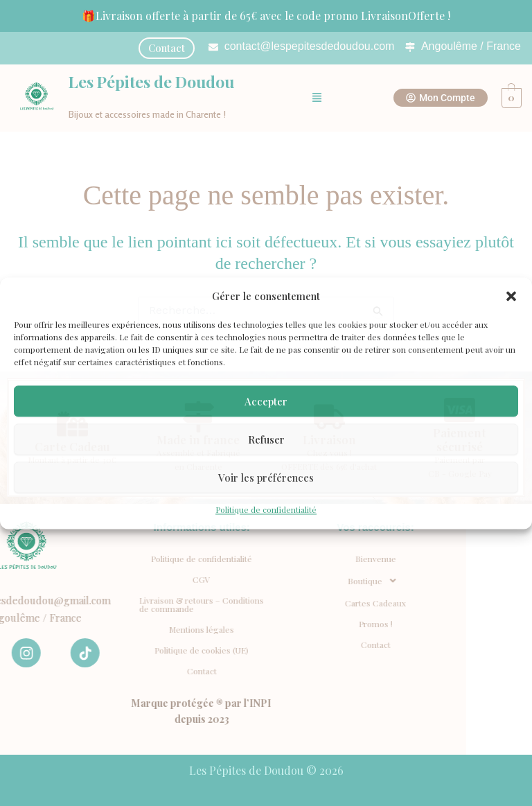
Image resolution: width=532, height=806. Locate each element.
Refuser (266, 439)
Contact (131, 645)
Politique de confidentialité (266, 510)
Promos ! (131, 624)
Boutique (131, 581)
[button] (511, 296)
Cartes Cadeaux (131, 603)
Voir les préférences (266, 478)
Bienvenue (131, 559)
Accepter (266, 401)
